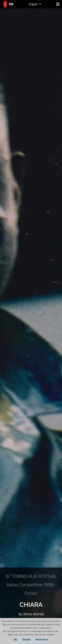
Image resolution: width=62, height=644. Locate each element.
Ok (15, 640)
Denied (26, 640)
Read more (42, 640)
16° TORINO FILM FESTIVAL (31, 576)
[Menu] (58, 4)
